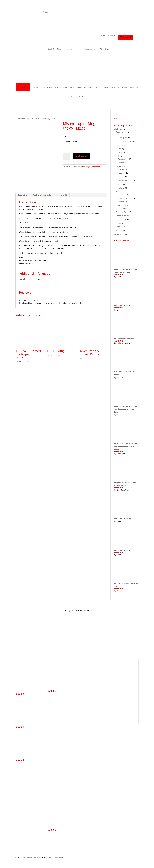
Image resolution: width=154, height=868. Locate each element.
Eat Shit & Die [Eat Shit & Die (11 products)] (123, 680)
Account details (107, 35)
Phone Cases (121, 219)
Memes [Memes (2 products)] (113, 710)
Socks (120, 153)
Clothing (118, 129)
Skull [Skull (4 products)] (117, 716)
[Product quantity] (67, 157)
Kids (79, 49)
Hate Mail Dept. (87, 638)
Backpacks (124, 138)
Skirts (120, 184)
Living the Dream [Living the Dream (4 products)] (126, 706)
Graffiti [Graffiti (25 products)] (123, 689)
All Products (48, 87)
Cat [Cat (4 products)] (119, 667)
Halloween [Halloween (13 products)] (117, 693)
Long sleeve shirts (125, 180)
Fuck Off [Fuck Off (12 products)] (122, 683)
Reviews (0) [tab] (62, 195)
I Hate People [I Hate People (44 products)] (119, 697)
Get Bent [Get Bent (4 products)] (119, 686)
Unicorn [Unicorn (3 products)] (123, 719)
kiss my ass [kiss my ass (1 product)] (128, 703)
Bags (120, 135)
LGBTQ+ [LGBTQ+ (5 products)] (114, 706)
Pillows (119, 223)
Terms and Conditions (24, 638)
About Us (51, 49)
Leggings (121, 177)
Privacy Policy (41, 638)
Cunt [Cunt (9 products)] (129, 667)
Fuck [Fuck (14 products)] (113, 683)
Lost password (77, 96)
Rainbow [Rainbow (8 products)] (121, 709)
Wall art (119, 231)
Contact (75, 638)
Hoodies (121, 173)
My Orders (134, 87)
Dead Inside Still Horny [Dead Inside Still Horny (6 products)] (121, 675)
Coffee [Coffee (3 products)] (123, 667)
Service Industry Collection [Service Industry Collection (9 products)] (122, 711)
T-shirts (121, 163)
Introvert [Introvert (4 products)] (120, 703)
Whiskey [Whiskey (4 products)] (130, 719)
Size (66, 136)
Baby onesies (123, 159)
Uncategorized (120, 234)
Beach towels (121, 208)
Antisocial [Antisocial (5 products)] (115, 664)
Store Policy (54, 638)
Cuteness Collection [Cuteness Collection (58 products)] (118, 672)
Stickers (119, 227)
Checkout (125, 37)
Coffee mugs (35, 119)
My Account (122, 87)
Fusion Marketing (56, 857)
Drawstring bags (126, 141)
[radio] (68, 142)
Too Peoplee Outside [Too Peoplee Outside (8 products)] (122, 717)
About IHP (65, 638)
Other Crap (104, 49)
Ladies (69, 49)
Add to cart (81, 156)
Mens (59, 49)
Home (18, 119)
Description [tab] (23, 195)
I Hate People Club (29, 857)
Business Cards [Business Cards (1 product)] (125, 664)
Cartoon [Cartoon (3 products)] (114, 667)
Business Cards (122, 212)
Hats (120, 149)
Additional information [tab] (42, 195)
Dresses (121, 169)
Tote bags (124, 145)
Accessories (90, 49)
